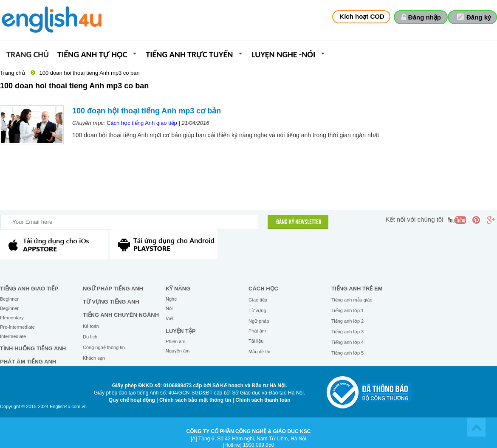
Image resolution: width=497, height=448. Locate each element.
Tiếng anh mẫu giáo (352, 300)
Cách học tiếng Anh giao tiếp (142, 123)
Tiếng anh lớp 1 (347, 310)
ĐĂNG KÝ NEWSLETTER (299, 223)
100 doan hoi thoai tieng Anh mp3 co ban (89, 73)
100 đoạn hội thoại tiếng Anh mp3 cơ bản (147, 111)
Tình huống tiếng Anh (33, 348)
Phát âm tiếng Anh (28, 362)
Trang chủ (28, 55)
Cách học (263, 289)
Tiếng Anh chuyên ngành (121, 315)
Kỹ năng (178, 289)
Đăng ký (479, 17)
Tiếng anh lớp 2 (347, 321)
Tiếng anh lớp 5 (347, 353)
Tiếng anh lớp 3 (347, 332)
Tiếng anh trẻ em (357, 289)
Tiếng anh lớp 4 (347, 342)
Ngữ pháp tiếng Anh (113, 289)
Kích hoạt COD (362, 16)
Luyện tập (181, 331)
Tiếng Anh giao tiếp (29, 289)
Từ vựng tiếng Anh (111, 302)
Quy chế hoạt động (132, 400)
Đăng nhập (425, 17)
